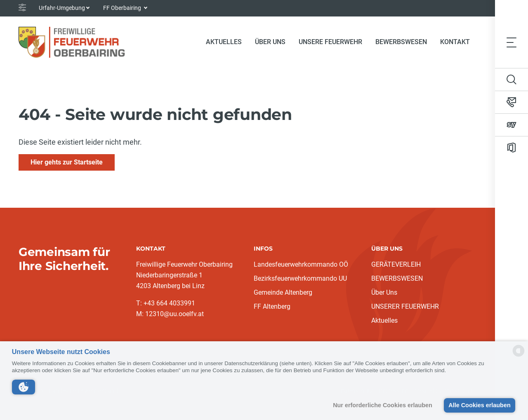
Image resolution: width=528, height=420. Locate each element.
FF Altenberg (272, 306)
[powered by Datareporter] (519, 356)
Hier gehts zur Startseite (67, 162)
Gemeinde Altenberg (283, 292)
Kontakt (455, 42)
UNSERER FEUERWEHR (405, 306)
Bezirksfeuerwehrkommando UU (300, 278)
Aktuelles (384, 320)
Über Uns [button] (270, 42)
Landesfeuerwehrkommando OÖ (301, 264)
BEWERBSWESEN (397, 278)
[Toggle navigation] (511, 42)
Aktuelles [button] (224, 42)
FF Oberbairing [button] (123, 8)
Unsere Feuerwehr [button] (330, 42)
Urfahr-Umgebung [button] (62, 8)
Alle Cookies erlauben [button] (479, 405)
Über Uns (384, 292)
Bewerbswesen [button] (401, 42)
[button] (24, 387)
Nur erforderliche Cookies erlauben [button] (383, 405)
